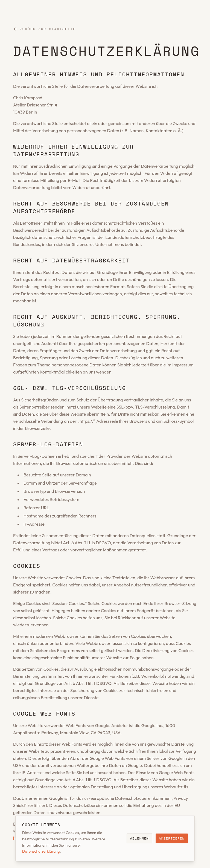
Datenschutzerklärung (41, 851)
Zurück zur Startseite (44, 29)
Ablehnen (139, 838)
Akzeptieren (172, 838)
